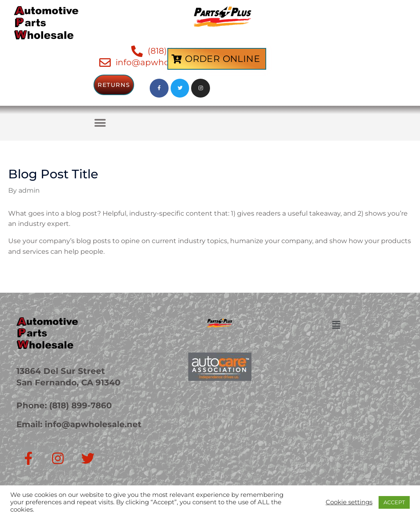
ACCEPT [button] (394, 502)
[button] (100, 123)
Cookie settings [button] (349, 502)
